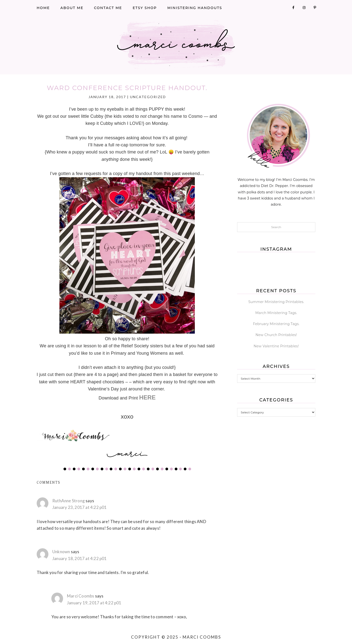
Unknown (61, 552)
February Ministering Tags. (276, 324)
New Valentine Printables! (276, 346)
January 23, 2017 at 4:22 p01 (80, 507)
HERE (147, 397)
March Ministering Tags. (276, 313)
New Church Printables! (276, 335)
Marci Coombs (176, 45)
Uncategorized (148, 97)
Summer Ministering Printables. (276, 302)
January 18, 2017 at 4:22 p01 (80, 558)
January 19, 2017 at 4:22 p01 (94, 603)
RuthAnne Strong (69, 501)
